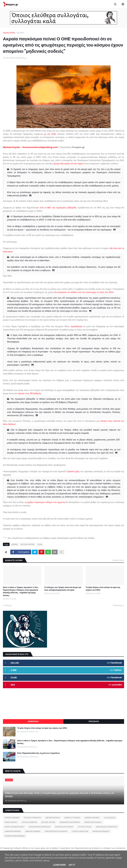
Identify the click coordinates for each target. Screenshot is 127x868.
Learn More (59, 865)
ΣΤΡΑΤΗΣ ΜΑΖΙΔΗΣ (12, 818)
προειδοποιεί (76, 326)
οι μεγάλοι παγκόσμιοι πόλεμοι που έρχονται (45, 502)
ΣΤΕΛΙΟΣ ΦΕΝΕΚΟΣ (29, 822)
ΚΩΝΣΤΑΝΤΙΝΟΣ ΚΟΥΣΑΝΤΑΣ (56, 831)
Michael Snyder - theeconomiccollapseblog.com (30, 147)
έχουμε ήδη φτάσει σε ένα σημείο (68, 164)
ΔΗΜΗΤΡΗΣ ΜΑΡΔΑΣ (13, 831)
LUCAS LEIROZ (110, 818)
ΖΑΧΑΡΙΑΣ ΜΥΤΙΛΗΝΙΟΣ (64, 827)
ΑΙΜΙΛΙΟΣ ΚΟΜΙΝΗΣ (33, 831)
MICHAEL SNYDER (28, 544)
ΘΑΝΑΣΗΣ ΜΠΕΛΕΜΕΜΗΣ (15, 836)
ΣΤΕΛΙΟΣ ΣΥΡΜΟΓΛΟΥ (33, 818)
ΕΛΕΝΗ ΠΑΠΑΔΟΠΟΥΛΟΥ (15, 827)
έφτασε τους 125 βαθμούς (30, 393)
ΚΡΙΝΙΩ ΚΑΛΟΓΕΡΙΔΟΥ (93, 822)
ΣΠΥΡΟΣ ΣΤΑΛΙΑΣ (85, 827)
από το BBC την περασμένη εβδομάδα (58, 208)
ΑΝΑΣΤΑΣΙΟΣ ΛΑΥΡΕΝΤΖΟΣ (107, 827)
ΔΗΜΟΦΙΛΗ (33, 721)
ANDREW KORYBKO (92, 818)
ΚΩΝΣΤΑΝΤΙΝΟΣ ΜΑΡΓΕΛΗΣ (40, 827)
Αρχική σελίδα (9, 33)
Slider (40, 544)
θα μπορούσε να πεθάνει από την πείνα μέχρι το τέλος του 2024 (84, 292)
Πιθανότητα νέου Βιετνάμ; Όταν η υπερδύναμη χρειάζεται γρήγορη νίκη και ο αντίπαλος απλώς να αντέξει (60, 795)
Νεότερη (8, 605)
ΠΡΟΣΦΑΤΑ (94, 721)
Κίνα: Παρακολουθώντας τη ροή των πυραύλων (39, 753)
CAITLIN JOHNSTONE (80, 831)
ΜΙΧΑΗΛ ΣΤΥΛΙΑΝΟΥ (72, 818)
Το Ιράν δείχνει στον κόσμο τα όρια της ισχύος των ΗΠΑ (103, 589)
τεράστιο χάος (73, 471)
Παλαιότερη (118, 605)
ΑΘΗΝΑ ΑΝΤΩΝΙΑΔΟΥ (101, 831)
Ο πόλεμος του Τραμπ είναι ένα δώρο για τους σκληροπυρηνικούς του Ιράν (63, 589)
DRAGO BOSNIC (11, 822)
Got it (72, 865)
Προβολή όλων (118, 560)
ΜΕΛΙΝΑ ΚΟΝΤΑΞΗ (53, 818)
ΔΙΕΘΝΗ (20, 33)
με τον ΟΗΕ (50, 134)
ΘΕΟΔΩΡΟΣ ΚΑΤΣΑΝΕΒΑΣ (70, 822)
